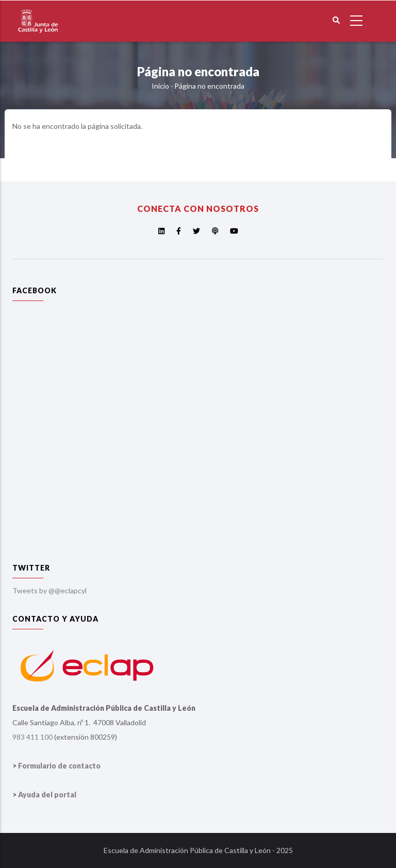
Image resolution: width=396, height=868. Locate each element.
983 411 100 (32, 737)
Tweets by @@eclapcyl (49, 590)
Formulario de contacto (59, 766)
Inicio (160, 86)
